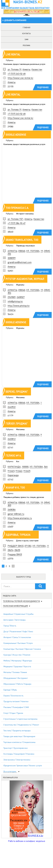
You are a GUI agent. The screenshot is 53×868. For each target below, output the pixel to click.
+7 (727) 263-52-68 (17, 74)
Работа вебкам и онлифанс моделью (27, 841)
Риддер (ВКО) (15, 554)
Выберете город (23, 577)
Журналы (20, 285)
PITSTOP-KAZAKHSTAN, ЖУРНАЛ (25, 279)
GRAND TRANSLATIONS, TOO (22, 240)
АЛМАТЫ (12, 251)
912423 (11, 471)
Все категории (10, 771)
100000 (25, 467)
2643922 (12, 407)
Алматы (26, 69)
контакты (26, 33)
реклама (26, 45)
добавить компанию (15, 20)
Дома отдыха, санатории (27, 540)
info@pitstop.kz (15, 301)
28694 (10, 550)
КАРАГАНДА (14, 467)
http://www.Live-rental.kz (20, 78)
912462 (19, 471)
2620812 (12, 439)
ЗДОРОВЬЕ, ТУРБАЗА (18, 535)
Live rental (13, 54)
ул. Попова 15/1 (15, 219)
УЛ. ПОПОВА (33, 251)
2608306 (12, 509)
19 (42, 251)
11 (48, 546)
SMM (26, 39)
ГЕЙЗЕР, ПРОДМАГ (17, 423)
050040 (22, 251)
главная (26, 28)
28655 (17, 550)
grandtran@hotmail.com (20, 262)
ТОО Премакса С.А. (17, 208)
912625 (27, 471)
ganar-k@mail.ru (16, 514)
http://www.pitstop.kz (19, 306)
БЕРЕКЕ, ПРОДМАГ (17, 392)
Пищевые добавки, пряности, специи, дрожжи (24, 497)
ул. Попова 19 (14, 69)
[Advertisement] (26, 175)
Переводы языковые (25, 245)
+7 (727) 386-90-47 (17, 223)
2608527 (21, 297)
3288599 (12, 258)
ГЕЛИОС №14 (13, 455)
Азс (18, 461)
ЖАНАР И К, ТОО (15, 487)
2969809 (12, 297)
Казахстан (37, 69)
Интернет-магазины (25, 213)
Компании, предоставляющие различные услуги (24, 64)
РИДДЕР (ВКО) (16, 546)
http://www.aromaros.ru (20, 518)
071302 (28, 546)
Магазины (20, 397)
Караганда (13, 475)
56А (46, 467)
